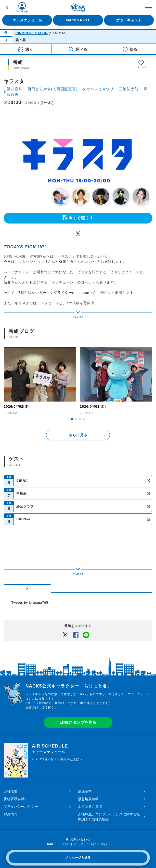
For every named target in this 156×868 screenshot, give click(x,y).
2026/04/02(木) (17, 406)
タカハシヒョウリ (98, 89)
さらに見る (78, 435)
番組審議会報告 (16, 799)
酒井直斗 (15, 89)
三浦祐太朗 (129, 89)
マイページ (22, 11)
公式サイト (149, 481)
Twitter (78, 233)
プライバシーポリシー (21, 807)
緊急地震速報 (88, 799)
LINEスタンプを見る (78, 722)
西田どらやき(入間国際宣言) (52, 89)
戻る (7, 7)
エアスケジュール (27, 20)
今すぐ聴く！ (81, 218)
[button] (72, 419)
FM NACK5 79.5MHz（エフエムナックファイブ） (78, 7)
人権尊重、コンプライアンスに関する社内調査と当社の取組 (109, 817)
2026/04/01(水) (93, 406)
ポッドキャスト (129, 20)
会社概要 (11, 791)
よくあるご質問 (90, 807)
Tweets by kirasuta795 (30, 603)
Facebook (76, 635)
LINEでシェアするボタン (86, 635)
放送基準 (85, 791)
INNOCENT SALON (32, 33)
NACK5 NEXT (78, 20)
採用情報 (11, 814)
